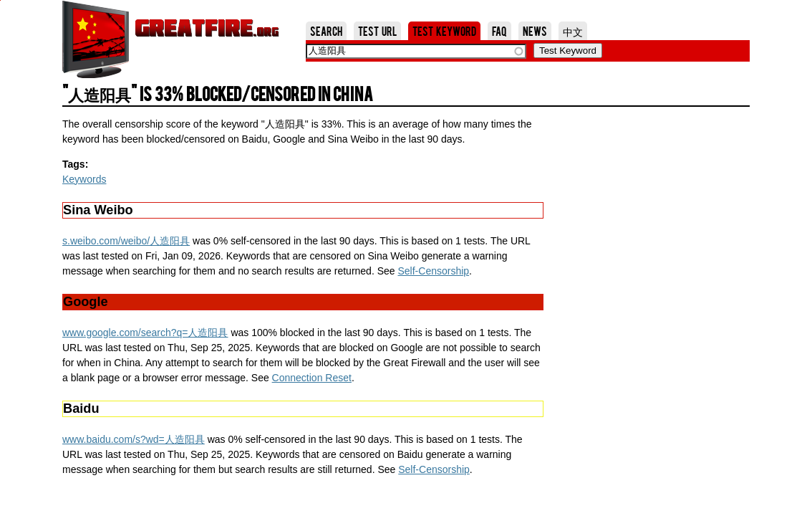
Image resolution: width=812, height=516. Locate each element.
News (535, 31)
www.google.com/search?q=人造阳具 (145, 333)
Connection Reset (312, 378)
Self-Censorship (433, 271)
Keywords (84, 179)
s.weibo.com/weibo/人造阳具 (126, 241)
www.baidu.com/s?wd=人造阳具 (134, 439)
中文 (573, 31)
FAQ (499, 31)
